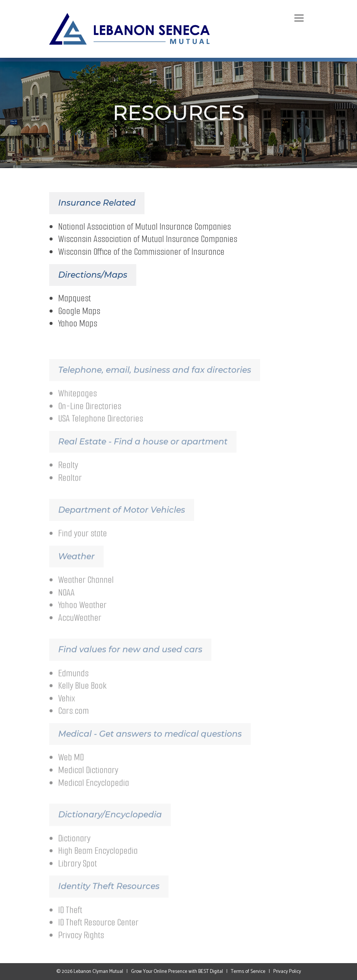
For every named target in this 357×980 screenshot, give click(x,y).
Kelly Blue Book (82, 694)
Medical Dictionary (88, 778)
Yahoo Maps (78, 325)
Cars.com (74, 719)
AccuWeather (80, 626)
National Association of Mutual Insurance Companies (145, 228)
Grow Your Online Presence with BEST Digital (177, 972)
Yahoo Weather (82, 614)
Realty (68, 474)
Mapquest (75, 300)
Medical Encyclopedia (94, 791)
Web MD (71, 766)
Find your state (83, 542)
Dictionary (74, 847)
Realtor (70, 486)
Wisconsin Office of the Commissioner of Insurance (141, 253)
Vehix (67, 707)
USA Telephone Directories (101, 427)
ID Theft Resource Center (98, 931)
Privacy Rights (81, 943)
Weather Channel (86, 588)
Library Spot (78, 872)
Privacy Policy (287, 972)
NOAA (66, 601)
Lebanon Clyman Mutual (98, 972)
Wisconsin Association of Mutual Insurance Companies (148, 241)
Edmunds (73, 682)
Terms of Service (248, 972)
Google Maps (79, 313)
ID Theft (70, 918)
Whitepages (78, 402)
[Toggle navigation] (299, 18)
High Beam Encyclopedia (98, 859)
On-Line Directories (90, 414)
